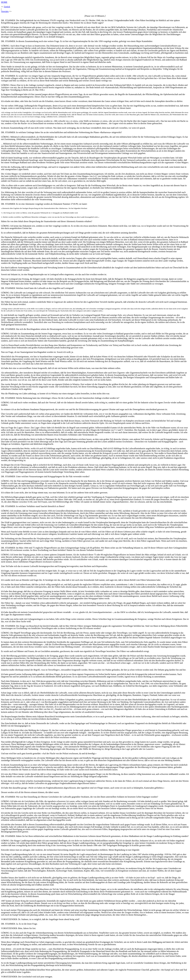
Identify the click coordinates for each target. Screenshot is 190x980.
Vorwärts (5, 11)
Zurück (7, 7)
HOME (4, 2)
